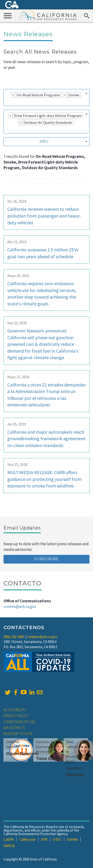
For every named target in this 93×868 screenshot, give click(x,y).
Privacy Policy (16, 716)
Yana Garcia (49, 758)
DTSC (57, 839)
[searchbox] (7, 101)
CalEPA (9, 839)
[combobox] (46, 97)
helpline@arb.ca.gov (43, 637)
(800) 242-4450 (14, 637)
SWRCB (9, 846)
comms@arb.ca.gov (20, 607)
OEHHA (72, 839)
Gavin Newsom (22, 753)
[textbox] (45, 142)
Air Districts (14, 728)
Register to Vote (18, 734)
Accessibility (15, 710)
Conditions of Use (19, 722)
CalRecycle (27, 839)
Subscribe (46, 559)
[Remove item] (13, 95)
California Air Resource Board (48, 15)
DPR (44, 839)
